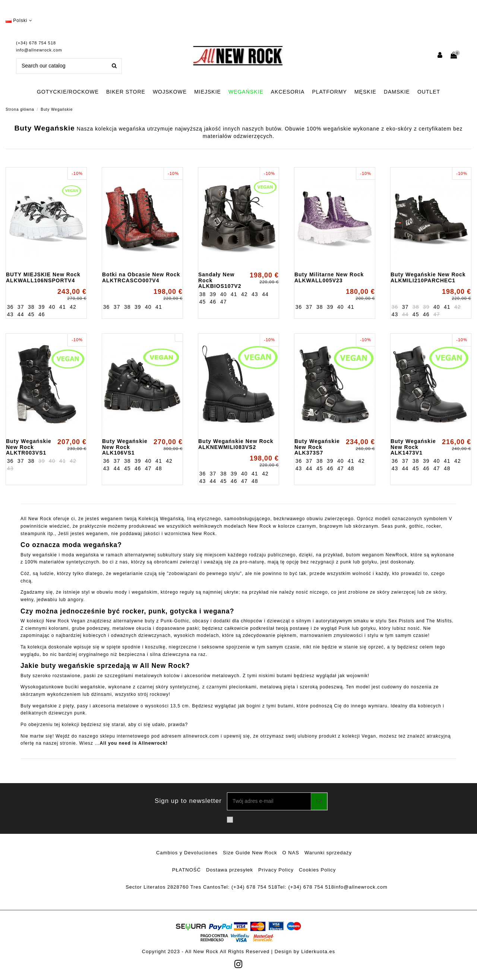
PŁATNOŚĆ (187, 870)
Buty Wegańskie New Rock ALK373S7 (317, 447)
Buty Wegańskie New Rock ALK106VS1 (125, 447)
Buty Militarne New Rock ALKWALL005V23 (329, 277)
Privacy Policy (276, 870)
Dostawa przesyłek (230, 870)
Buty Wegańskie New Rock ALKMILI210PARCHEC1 (428, 277)
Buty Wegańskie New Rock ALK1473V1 (413, 447)
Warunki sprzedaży (328, 853)
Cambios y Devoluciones (187, 853)
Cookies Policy (317, 870)
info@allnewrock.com (39, 50)
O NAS (291, 853)
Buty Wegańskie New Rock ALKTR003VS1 (29, 447)
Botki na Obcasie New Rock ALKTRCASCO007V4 (141, 277)
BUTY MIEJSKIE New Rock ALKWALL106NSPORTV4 (43, 277)
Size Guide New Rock (250, 853)
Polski (19, 21)
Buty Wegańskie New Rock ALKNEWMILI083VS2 (236, 444)
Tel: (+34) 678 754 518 (249, 887)
